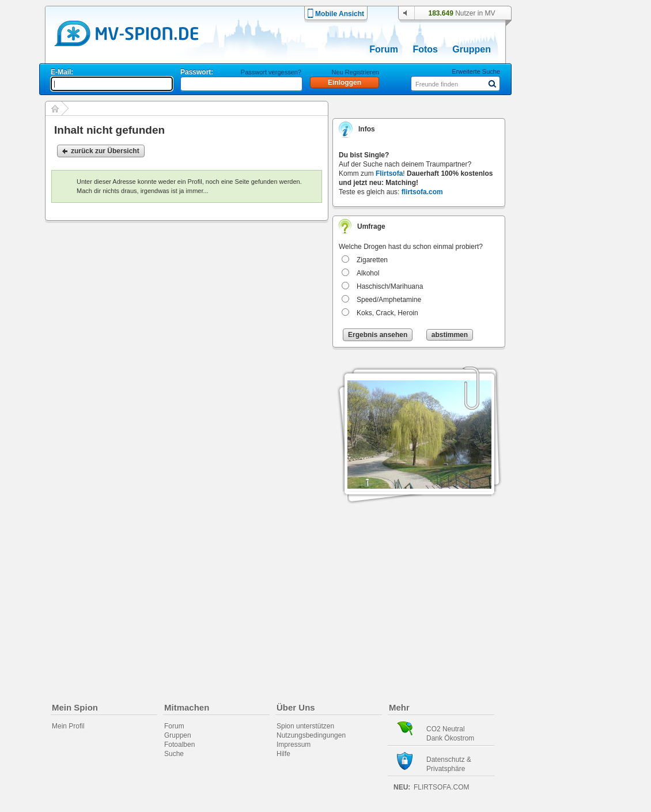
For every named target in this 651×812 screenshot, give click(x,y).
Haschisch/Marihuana (390, 286)
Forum (384, 49)
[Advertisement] (570, 330)
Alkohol (368, 273)
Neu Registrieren (355, 72)
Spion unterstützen (305, 726)
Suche (174, 754)
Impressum (294, 745)
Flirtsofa (389, 173)
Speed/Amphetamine (389, 300)
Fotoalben (179, 745)
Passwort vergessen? (271, 72)
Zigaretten (372, 260)
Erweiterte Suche (476, 71)
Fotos (425, 49)
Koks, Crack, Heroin (387, 313)
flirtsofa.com (422, 192)
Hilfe (283, 754)
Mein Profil (68, 726)
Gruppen (472, 49)
